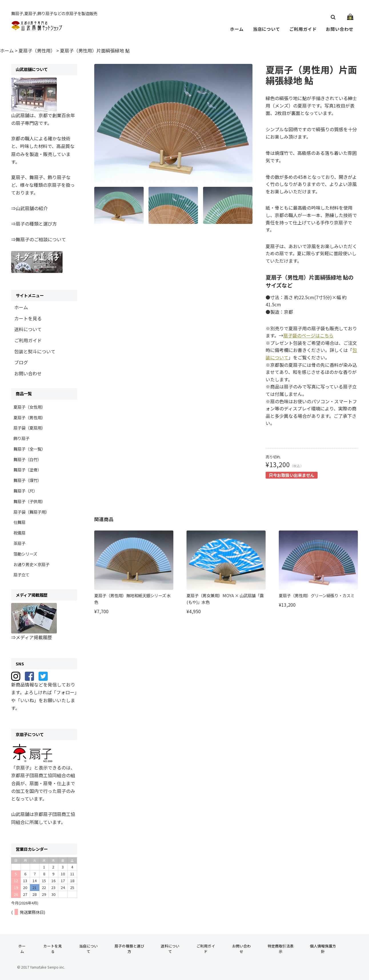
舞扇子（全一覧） (29, 449)
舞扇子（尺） (25, 491)
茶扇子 (19, 543)
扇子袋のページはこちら (308, 335)
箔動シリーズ (25, 554)
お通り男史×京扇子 (31, 564)
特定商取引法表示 (281, 949)
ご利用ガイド (303, 29)
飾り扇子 (21, 438)
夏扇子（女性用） (29, 407)
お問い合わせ (340, 29)
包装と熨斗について (35, 351)
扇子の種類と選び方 (129, 949)
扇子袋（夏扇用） (29, 428)
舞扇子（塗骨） (27, 470)
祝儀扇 (19, 533)
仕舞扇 (19, 522)
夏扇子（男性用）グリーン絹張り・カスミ (317, 595)
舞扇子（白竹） (27, 459)
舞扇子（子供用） (29, 501)
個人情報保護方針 (323, 949)
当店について (266, 29)
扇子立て (21, 575)
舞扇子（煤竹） (27, 480)
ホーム (237, 29)
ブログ (21, 362)
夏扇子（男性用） (29, 417)
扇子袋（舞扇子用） (31, 512)
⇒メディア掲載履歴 (32, 637)
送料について (28, 329)
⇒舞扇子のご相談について (39, 239)
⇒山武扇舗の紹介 (29, 208)
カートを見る (28, 318)
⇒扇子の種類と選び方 (34, 224)
